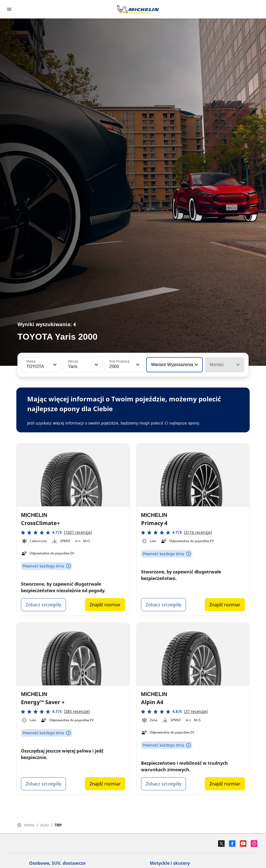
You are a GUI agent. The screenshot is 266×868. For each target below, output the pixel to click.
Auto (45, 825)
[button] (54, 365)
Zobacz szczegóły (43, 605)
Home (26, 825)
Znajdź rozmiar (105, 605)
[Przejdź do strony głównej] (138, 9)
